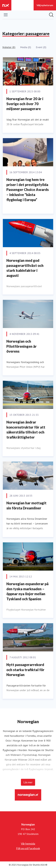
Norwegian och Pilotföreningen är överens (22, 346)
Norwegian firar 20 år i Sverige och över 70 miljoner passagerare (25, 104)
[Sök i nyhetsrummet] (51, 15)
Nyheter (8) (9, 47)
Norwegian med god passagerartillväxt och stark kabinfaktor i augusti (25, 268)
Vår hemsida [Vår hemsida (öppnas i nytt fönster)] (28, 844)
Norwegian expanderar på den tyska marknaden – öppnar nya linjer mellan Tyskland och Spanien (27, 591)
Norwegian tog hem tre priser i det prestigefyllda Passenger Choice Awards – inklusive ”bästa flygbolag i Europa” (28, 190)
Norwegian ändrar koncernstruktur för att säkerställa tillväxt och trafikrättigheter (26, 430)
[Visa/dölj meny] (6, 15)
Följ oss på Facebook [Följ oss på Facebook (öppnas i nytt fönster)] (28, 848)
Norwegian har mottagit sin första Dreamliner (26, 505)
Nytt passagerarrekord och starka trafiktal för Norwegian (25, 670)
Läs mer (28, 782)
